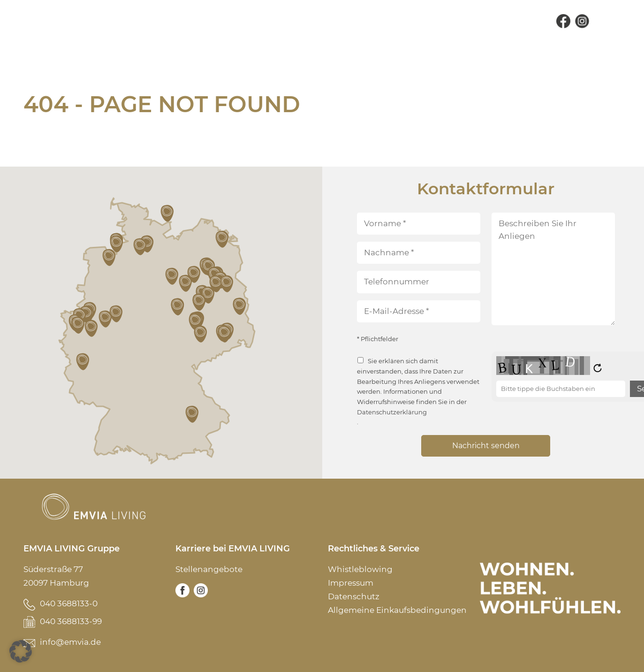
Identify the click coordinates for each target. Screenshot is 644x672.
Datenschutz (354, 596)
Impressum (351, 583)
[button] (83, 362)
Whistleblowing (360, 569)
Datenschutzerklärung (392, 412)
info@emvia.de (70, 642)
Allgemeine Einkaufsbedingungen (397, 610)
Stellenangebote (209, 569)
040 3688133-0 (69, 603)
